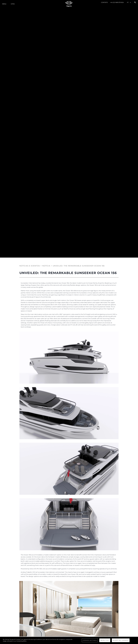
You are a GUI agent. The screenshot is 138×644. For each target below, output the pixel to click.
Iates (13, 4)
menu (4, 4)
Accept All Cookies (121, 640)
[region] (69, 640)
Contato (104, 2)
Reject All (105, 640)
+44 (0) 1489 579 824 (117, 2)
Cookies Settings (90, 640)
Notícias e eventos (30, 266)
